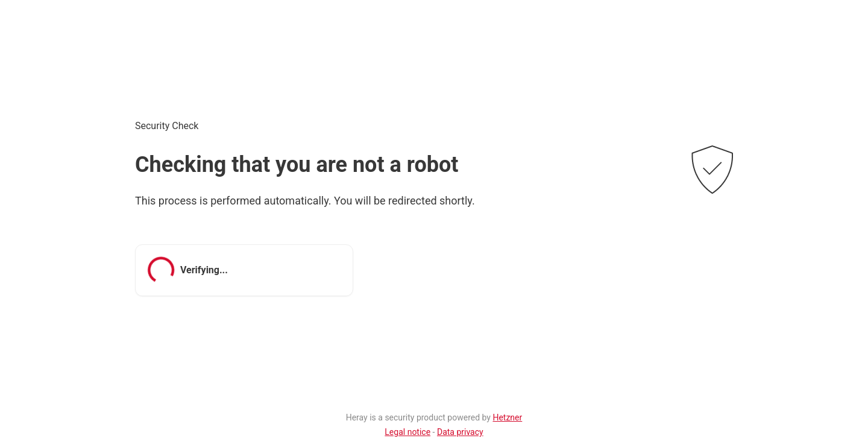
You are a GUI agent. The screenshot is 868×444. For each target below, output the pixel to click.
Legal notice (407, 432)
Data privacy (460, 432)
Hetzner (507, 417)
